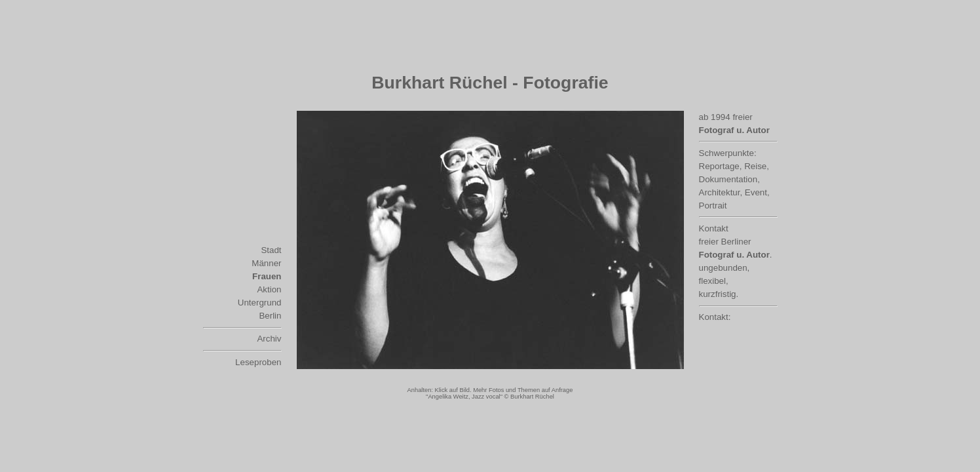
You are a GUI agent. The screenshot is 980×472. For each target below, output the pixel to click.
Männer (266, 263)
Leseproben (258, 362)
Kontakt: (715, 317)
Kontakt (714, 228)
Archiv (269, 339)
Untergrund (260, 303)
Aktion (269, 289)
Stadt (271, 250)
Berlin (270, 316)
